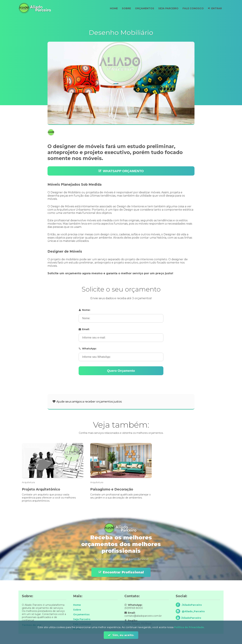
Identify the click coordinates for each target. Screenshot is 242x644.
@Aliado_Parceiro (193, 611)
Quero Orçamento (121, 371)
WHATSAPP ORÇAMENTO (123, 171)
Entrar (216, 8)
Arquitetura (28, 482)
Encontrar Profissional (123, 572)
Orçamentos (142, 8)
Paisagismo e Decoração (112, 489)
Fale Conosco (192, 8)
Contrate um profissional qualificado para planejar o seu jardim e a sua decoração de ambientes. (120, 496)
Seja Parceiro (167, 8)
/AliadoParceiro (191, 605)
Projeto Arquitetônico (41, 489)
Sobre (123, 8)
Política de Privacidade (189, 627)
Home (110, 8)
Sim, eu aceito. (123, 635)
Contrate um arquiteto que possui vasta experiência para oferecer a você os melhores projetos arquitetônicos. (49, 498)
